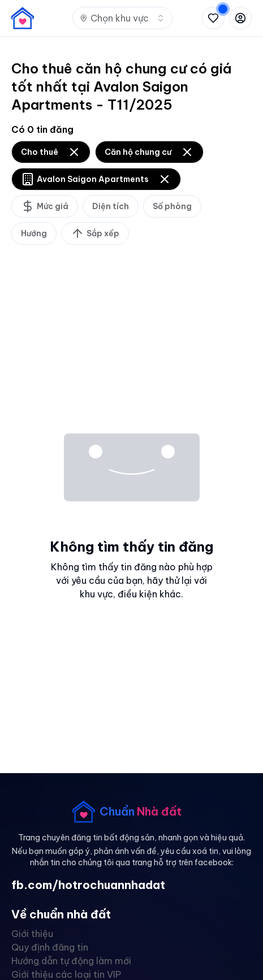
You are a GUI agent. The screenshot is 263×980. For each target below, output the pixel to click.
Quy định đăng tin (50, 947)
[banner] (23, 18)
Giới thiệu (32, 934)
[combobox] (122, 18)
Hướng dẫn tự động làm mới (71, 961)
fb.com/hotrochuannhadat (88, 885)
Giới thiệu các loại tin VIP (66, 974)
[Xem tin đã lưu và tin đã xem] (213, 18)
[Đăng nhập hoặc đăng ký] (240, 18)
